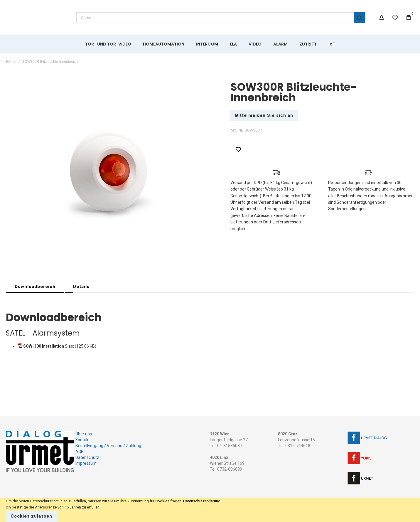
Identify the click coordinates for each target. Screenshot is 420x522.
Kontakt (83, 440)
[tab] (35, 287)
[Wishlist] (395, 18)
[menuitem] (108, 44)
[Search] (359, 18)
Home (11, 62)
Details (81, 287)
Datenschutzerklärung (202, 501)
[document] (210, 510)
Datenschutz (87, 457)
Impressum (86, 463)
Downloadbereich (35, 287)
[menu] (210, 44)
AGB (80, 452)
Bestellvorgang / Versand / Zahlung (108, 446)
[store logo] (37, 18)
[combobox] (221, 18)
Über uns (84, 434)
